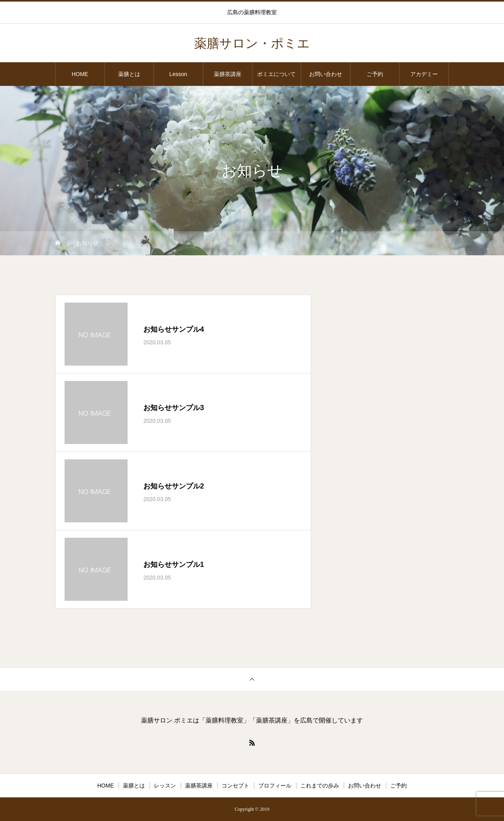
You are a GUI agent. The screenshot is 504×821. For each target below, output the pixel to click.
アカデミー (424, 74)
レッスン (165, 786)
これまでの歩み (320, 786)
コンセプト (235, 786)
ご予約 (375, 74)
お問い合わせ (326, 74)
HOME (80, 74)
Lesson (178, 74)
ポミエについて (276, 74)
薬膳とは (129, 74)
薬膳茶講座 (228, 74)
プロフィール (275, 786)
